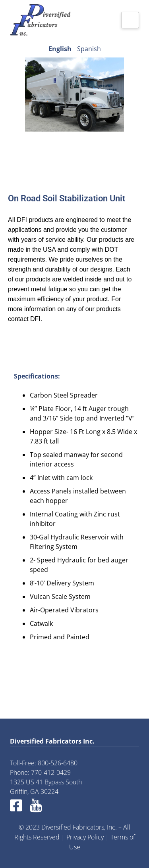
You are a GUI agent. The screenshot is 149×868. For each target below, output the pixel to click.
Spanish (89, 49)
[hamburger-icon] (130, 20)
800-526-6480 (58, 763)
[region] (74, 95)
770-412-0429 (51, 772)
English (60, 49)
